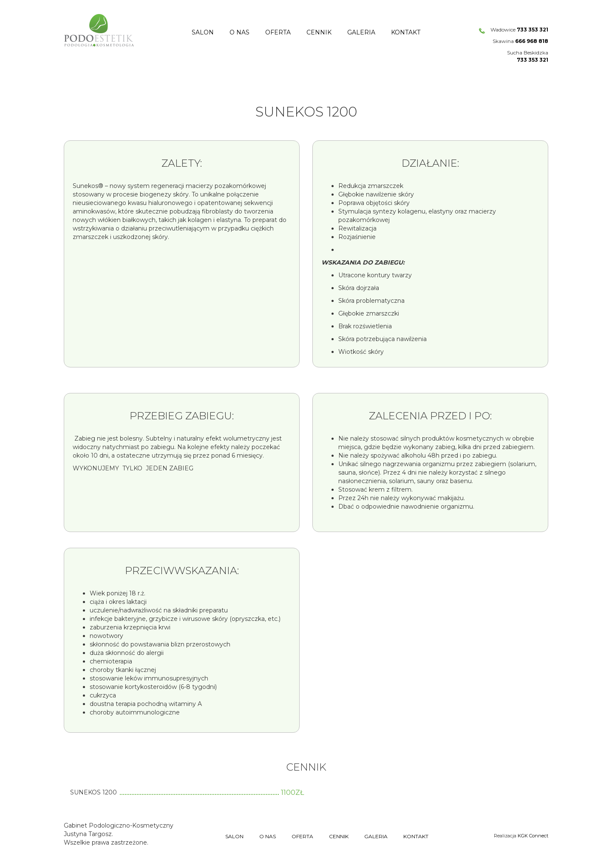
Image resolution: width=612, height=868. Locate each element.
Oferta (278, 32)
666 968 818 (532, 41)
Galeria (361, 32)
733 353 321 (533, 30)
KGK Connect (533, 836)
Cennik (319, 32)
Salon (203, 32)
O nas (239, 32)
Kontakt (406, 32)
